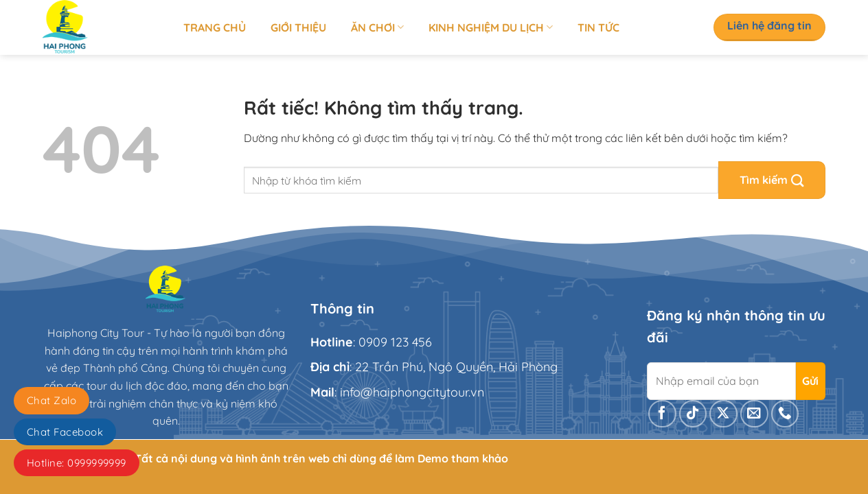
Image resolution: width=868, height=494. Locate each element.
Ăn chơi (377, 27)
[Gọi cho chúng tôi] (785, 414)
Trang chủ (215, 27)
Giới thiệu (298, 27)
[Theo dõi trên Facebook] (662, 414)
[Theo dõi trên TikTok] (693, 414)
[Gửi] (772, 180)
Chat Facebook (65, 432)
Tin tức (598, 27)
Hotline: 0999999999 (77, 463)
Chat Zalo (52, 400)
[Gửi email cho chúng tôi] (754, 414)
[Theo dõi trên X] (723, 414)
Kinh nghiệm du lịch (491, 27)
